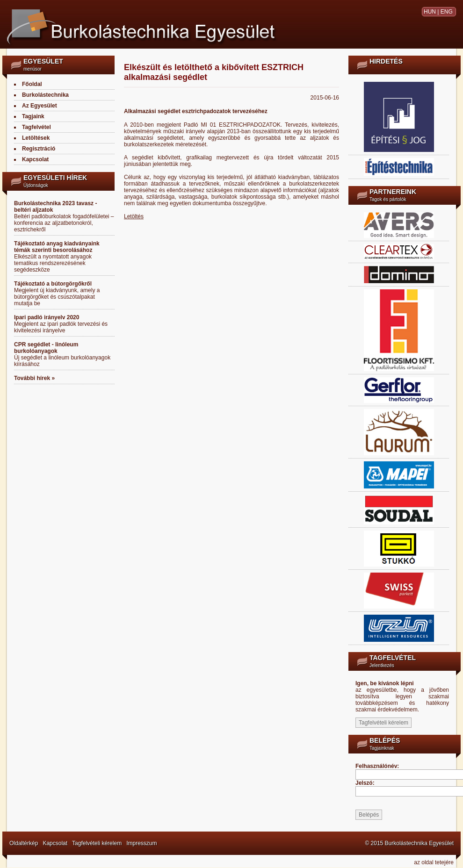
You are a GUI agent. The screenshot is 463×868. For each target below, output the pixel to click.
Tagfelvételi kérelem (97, 843)
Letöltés (134, 216)
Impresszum (141, 843)
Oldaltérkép (24, 843)
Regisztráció (39, 149)
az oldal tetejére (434, 862)
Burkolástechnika (45, 95)
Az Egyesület (40, 106)
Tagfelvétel (36, 127)
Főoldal (32, 84)
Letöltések (36, 138)
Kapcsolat (35, 159)
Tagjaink (33, 116)
